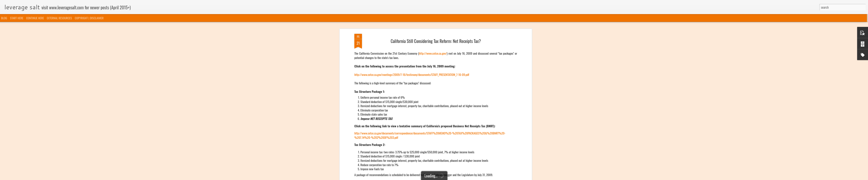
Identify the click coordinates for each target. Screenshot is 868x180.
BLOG (4, 18)
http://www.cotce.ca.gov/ (433, 53)
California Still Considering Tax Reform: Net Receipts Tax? (436, 40)
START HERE (17, 18)
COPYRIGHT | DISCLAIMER (89, 18)
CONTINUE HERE (35, 18)
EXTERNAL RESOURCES (59, 18)
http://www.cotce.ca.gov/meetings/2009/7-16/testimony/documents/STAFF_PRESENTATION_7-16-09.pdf (412, 74)
